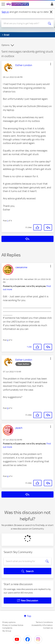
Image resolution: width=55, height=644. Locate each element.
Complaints (7, 628)
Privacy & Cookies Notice (13, 625)
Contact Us (48, 628)
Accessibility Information (42, 625)
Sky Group (7, 631)
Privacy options (9, 622)
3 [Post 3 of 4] (8, 408)
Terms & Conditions (44, 622)
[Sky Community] (18, 4)
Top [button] (29, 616)
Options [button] (5, 45)
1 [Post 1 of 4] (8, 221)
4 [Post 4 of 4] (8, 476)
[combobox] (25, 23)
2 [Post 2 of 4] (8, 340)
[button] (51, 64)
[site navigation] (3, 4)
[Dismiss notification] (51, 12)
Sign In (51, 5)
